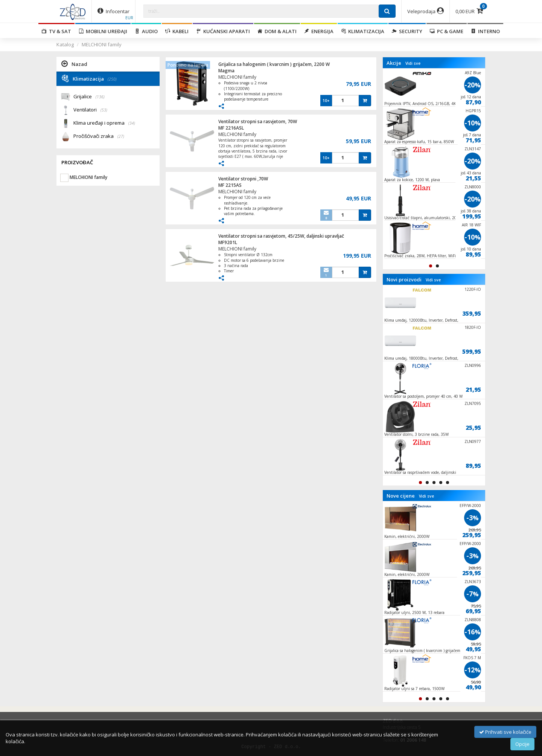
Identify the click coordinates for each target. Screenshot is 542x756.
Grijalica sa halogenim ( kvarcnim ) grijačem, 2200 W (274, 64)
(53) (104, 110)
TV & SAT (56, 31)
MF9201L (228, 242)
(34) (132, 123)
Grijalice (89, 97)
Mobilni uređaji (103, 31)
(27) (121, 136)
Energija (319, 31)
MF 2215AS (230, 185)
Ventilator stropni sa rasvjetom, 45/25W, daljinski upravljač (281, 236)
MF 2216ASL (231, 128)
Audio (146, 31)
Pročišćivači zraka (99, 137)
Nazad (74, 64)
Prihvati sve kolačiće (505, 732)
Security (407, 31)
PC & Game (447, 31)
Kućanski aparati (223, 31)
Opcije (522, 744)
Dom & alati (277, 31)
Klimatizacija (363, 31)
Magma (226, 71)
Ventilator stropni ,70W (243, 179)
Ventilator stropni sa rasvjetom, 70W (258, 121)
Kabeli (177, 31)
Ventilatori (90, 110)
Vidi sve (413, 63)
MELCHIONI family (102, 44)
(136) (100, 97)
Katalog (65, 44)
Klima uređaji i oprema (104, 123)
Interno (485, 31)
